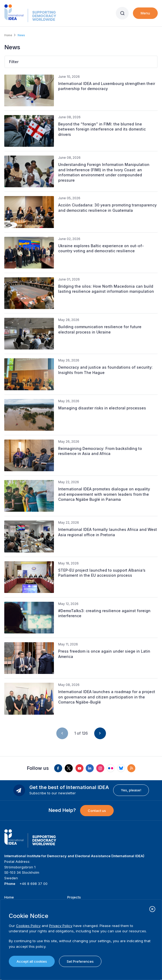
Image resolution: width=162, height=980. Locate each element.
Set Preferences (80, 961)
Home (8, 35)
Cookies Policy (28, 926)
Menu (145, 13)
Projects (74, 897)
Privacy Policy (61, 926)
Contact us (97, 811)
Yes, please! (131, 790)
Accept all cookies (32, 961)
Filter (14, 62)
